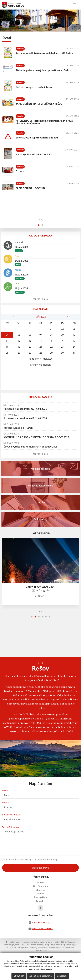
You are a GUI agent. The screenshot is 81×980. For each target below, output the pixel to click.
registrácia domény (29, 948)
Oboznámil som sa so (32, 860)
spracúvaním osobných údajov (44, 860)
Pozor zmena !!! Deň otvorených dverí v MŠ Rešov (44, 53)
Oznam (20, 171)
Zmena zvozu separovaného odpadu (37, 138)
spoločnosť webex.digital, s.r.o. (51, 948)
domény (16, 948)
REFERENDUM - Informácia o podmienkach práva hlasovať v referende (44, 122)
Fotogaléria (40, 897)
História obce (40, 886)
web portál (49, 945)
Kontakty (41, 901)
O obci (40, 883)
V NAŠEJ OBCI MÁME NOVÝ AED (34, 154)
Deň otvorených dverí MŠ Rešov (34, 87)
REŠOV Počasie (40, 379)
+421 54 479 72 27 (42, 923)
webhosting (60, 945)
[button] (39, 225)
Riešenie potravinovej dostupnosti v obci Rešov (43, 70)
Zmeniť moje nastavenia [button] (40, 976)
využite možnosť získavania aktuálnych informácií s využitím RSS (35, 942)
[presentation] (39, 220)
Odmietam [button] (62, 976)
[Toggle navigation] (75, 5)
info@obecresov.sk (42, 929)
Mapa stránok (37, 945)
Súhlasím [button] (19, 976)
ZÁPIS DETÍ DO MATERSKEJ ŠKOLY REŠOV (39, 104)
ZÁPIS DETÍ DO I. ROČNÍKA (31, 188)
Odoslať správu (40, 868)
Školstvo (40, 890)
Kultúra (41, 894)
